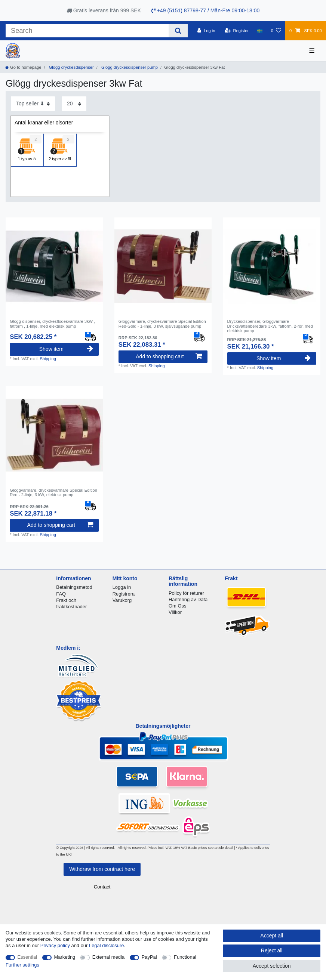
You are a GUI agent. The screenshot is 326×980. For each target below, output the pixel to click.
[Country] (260, 31)
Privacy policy (55, 945)
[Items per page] (74, 104)
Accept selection (272, 966)
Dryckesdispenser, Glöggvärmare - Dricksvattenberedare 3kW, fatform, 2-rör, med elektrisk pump (270, 326)
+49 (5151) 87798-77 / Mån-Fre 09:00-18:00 (205, 10)
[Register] (237, 31)
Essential (27, 957)
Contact (102, 887)
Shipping (48, 359)
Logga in (122, 587)
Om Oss (177, 606)
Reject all (272, 950)
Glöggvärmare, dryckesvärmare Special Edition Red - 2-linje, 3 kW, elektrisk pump (53, 492)
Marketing (65, 957)
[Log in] (206, 31)
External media (108, 957)
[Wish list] (276, 31)
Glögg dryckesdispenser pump (129, 67)
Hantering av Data (188, 599)
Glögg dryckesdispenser (71, 67)
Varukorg (122, 600)
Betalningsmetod (74, 587)
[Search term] (87, 31)
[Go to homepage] (23, 67)
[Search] (178, 31)
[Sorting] (33, 104)
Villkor (175, 612)
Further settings (22, 965)
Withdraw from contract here (102, 869)
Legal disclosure (107, 945)
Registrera (124, 594)
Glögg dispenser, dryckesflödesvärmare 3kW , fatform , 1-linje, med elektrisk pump (52, 324)
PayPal (149, 957)
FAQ (61, 594)
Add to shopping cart (169, 356)
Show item (66, 349)
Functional (185, 957)
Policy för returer (186, 593)
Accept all (272, 936)
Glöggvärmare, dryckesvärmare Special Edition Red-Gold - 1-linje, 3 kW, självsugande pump (162, 324)
